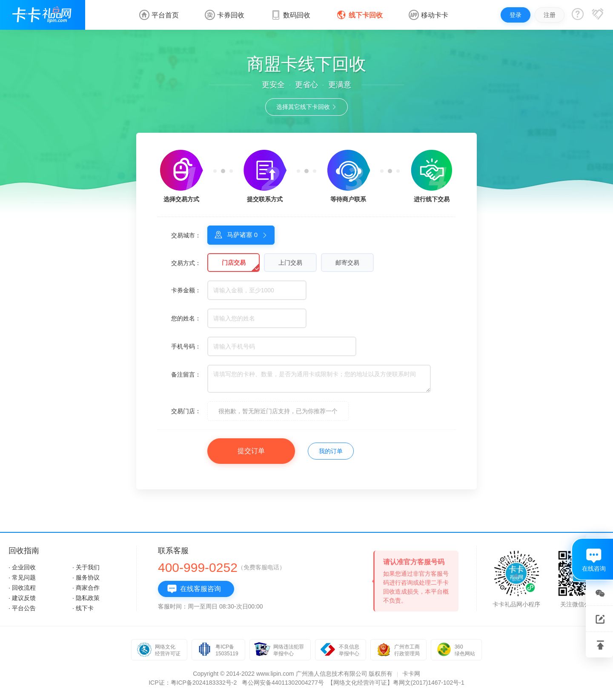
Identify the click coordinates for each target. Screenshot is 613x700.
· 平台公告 (22, 608)
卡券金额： (186, 290)
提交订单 (251, 451)
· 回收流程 (22, 588)
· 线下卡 (83, 608)
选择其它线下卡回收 (307, 107)
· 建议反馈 (22, 598)
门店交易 (234, 263)
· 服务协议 (86, 577)
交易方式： (186, 263)
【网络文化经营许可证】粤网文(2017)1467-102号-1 (396, 683)
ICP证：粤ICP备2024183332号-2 (193, 683)
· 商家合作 (86, 588)
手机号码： (186, 346)
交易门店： (186, 411)
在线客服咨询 (194, 589)
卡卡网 (411, 674)
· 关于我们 (86, 567)
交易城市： (186, 235)
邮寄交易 (347, 263)
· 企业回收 (22, 567)
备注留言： (186, 374)
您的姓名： (186, 318)
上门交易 (290, 263)
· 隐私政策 (86, 598)
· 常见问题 (22, 577)
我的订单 (331, 451)
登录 (516, 15)
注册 (550, 15)
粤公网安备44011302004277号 (283, 683)
